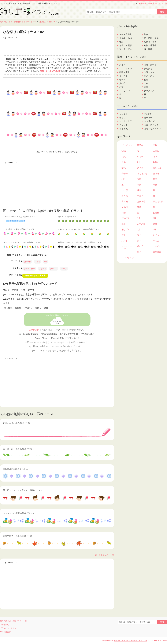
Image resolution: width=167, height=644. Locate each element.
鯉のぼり (126, 218)
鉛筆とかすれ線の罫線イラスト (18, 423)
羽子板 (140, 145)
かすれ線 (141, 224)
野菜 (155, 179)
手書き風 (123, 129)
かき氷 (125, 196)
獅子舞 (125, 173)
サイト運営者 (5, 632)
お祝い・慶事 (126, 45)
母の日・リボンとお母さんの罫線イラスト (23, 490)
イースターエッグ (128, 248)
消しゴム (126, 229)
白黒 (124, 162)
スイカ (140, 168)
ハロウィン (125, 91)
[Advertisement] (57, 47)
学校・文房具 (126, 34)
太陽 (139, 179)
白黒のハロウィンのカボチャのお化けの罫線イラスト (80, 242)
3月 (54, 22)
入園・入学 (149, 72)
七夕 (146, 83)
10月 (139, 235)
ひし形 (125, 190)
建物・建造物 (150, 45)
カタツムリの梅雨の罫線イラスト (19, 513)
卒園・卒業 (125, 72)
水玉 (124, 224)
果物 (155, 185)
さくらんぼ (142, 173)
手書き (140, 196)
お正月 (122, 65)
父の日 (122, 83)
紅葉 (146, 87)
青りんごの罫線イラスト (68, 217)
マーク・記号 (126, 49)
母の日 (122, 80)
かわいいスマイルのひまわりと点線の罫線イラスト (79, 229)
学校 (155, 145)
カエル (156, 151)
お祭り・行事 (29, 269)
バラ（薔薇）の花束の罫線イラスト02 (19, 229)
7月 (139, 218)
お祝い (156, 162)
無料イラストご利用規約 (51, 71)
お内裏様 (42, 22)
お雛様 (49, 22)
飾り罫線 (157, 252)
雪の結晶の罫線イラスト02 (16, 469)
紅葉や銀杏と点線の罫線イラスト (19, 536)
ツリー (140, 157)
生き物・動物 (126, 38)
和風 (139, 185)
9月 (155, 218)
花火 (124, 157)
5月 (155, 229)
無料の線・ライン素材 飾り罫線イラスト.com (18, 22)
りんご (156, 241)
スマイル (157, 246)
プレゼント (127, 145)
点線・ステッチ (151, 125)
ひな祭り (42, 269)
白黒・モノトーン (152, 129)
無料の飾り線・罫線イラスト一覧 (13, 621)
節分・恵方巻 (150, 65)
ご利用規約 (142, 3)
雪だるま (157, 168)
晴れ (124, 168)
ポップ (64, 269)
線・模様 (148, 49)
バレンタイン (126, 69)
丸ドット (157, 235)
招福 (124, 151)
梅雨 (146, 80)
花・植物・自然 (151, 38)
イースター (125, 76)
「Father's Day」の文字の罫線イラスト (19, 217)
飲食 (146, 34)
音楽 (121, 42)
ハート (125, 241)
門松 (124, 213)
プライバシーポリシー (9, 628)
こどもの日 (149, 76)
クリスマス (149, 91)
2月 (139, 162)
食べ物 (125, 201)
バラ (124, 179)
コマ (155, 157)
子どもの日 (158, 201)
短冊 (124, 235)
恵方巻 (156, 173)
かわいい (54, 269)
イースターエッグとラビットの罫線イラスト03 (22, 242)
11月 (139, 252)
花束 (139, 190)
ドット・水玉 (126, 121)
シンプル (123, 114)
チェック (123, 125)
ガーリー (148, 118)
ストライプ (149, 121)
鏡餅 (155, 224)
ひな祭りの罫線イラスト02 (57, 315)
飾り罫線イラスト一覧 (158, 3)
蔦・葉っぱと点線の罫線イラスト (19, 449)
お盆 (121, 87)
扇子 (139, 241)
